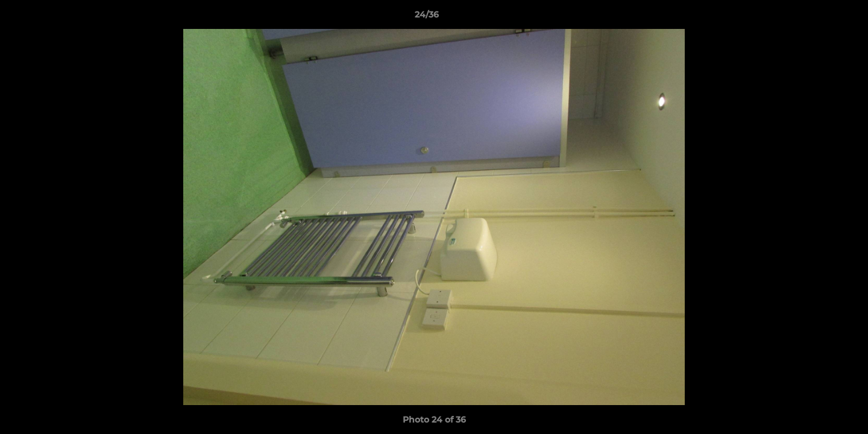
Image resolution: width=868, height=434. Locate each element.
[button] (817, 17)
